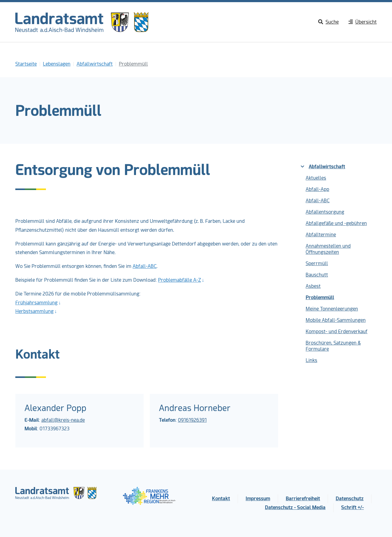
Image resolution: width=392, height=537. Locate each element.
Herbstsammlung (34, 311)
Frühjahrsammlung (36, 303)
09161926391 (192, 420)
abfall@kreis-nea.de (63, 420)
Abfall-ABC (145, 266)
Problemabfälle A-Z (179, 280)
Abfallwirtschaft (323, 167)
